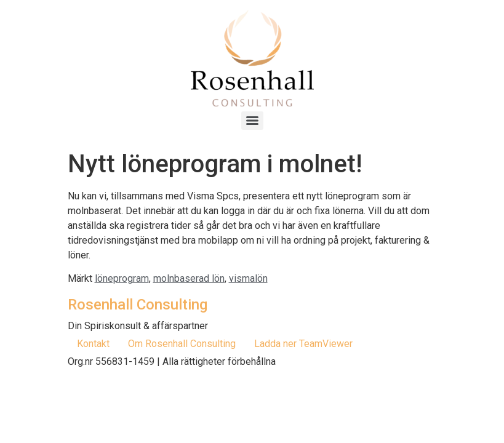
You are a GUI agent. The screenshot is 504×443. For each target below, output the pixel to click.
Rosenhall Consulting (138, 305)
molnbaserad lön (189, 278)
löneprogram (122, 278)
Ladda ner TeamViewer (303, 344)
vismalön (248, 278)
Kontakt (93, 344)
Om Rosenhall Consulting (182, 344)
